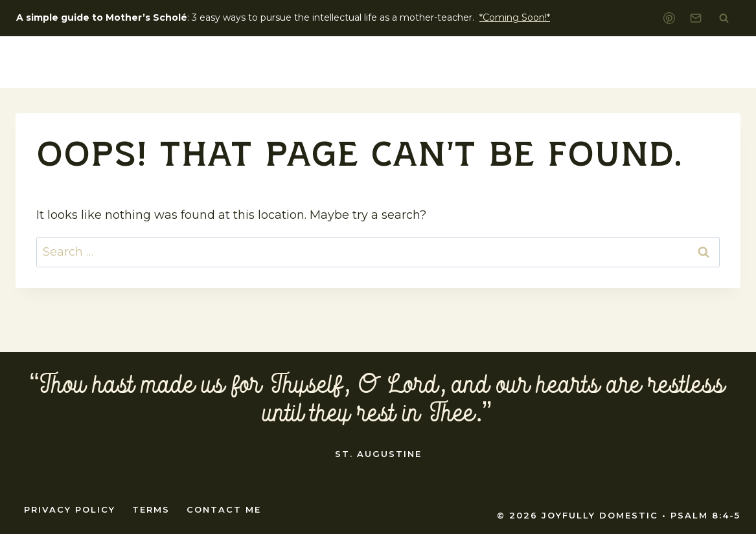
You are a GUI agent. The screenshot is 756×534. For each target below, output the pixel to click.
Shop (702, 62)
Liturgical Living (457, 62)
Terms (151, 509)
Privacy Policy (70, 509)
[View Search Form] (724, 18)
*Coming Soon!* (515, 17)
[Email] (696, 18)
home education (592, 62)
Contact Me (224, 509)
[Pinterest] (669, 18)
